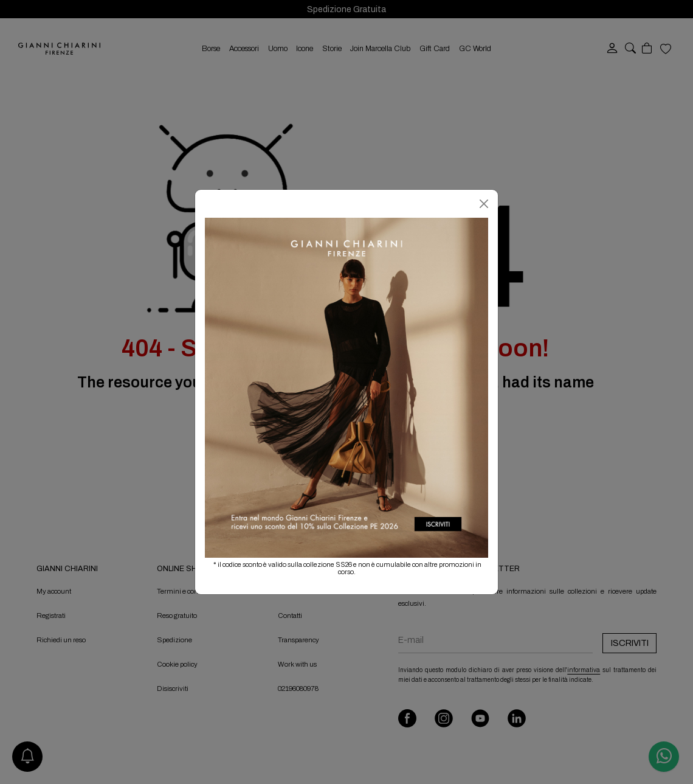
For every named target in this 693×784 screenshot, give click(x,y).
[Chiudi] (484, 204)
